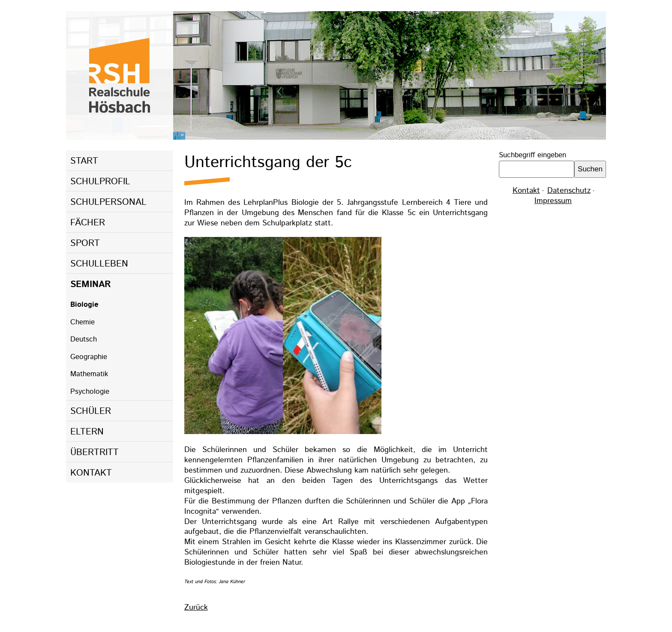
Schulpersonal (108, 202)
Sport (85, 243)
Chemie (82, 322)
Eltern (87, 432)
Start (84, 161)
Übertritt (94, 452)
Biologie (84, 305)
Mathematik (89, 374)
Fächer (88, 223)
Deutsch (84, 339)
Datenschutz (569, 191)
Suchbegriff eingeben (532, 155)
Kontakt (91, 473)
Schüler (91, 411)
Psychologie (90, 392)
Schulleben (99, 264)
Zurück (196, 608)
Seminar (91, 285)
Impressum (553, 201)
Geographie (89, 357)
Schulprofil (100, 182)
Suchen (590, 169)
